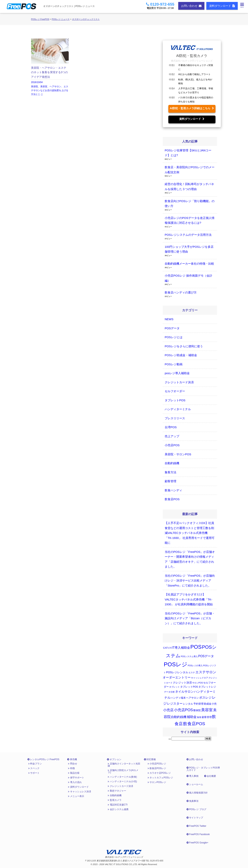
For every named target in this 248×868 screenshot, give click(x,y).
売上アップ (172, 436)
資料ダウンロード (222, 6)
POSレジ (176, 664)
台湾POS (171, 427)
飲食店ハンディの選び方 (181, 292)
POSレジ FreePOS (40, 19)
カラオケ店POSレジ (159, 773)
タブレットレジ (207, 687)
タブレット (174, 687)
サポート (34, 773)
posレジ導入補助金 (177, 373)
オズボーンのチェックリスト (86, 19)
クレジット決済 (182, 683)
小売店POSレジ (157, 764)
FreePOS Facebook (198, 834)
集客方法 (170, 472)
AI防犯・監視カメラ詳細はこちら (192, 108)
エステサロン (206, 672)
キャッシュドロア (200, 678)
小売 (214, 704)
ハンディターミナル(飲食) (122, 777)
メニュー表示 (76, 796)
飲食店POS (172, 499)
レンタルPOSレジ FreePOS (43, 759)
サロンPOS (198, 683)
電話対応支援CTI (118, 805)
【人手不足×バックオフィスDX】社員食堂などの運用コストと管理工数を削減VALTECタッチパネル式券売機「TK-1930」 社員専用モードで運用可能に (190, 533)
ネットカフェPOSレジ (160, 778)
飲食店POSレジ (157, 768)
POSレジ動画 (174, 364)
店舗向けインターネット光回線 (124, 765)
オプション (114, 759)
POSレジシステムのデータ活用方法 (188, 235)
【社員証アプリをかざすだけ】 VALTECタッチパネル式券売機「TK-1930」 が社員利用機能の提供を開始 (189, 599)
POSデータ (172, 328)
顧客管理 (170, 481)
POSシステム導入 (189, 656)
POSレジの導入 (195, 666)
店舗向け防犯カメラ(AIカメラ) (123, 771)
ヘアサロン (192, 698)
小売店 (168, 710)
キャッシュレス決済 (79, 792)
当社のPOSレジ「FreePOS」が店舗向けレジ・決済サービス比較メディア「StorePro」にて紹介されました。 (190, 581)
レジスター (175, 704)
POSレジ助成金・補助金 (181, 355)
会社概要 (210, 776)
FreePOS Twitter (196, 826)
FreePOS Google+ (197, 843)
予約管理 (198, 704)
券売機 (72, 759)
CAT (165, 648)
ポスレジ (205, 698)
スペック (34, 768)
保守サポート (76, 778)
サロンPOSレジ (157, 782)
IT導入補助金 (181, 648)
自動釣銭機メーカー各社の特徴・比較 (189, 264)
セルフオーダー (175, 391)
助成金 (208, 704)
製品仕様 (74, 773)
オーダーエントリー (177, 677)
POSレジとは (174, 337)
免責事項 (192, 801)
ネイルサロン (184, 692)
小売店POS (172, 445)
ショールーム (195, 784)
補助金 (192, 717)
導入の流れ (75, 782)
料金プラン (35, 764)
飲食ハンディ (173, 490)
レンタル (188, 704)
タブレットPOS (175, 400)
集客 (199, 717)
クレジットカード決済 (179, 382)
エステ (192, 672)
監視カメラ (115, 800)
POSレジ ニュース (61, 19)
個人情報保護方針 (197, 793)
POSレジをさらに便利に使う (184, 346)
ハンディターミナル (178, 409)
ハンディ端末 (178, 698)
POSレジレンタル (177, 672)
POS (196, 647)
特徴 (71, 768)
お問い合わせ (191, 6)
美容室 (207, 710)
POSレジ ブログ (196, 809)
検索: (170, 739)
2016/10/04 (50, 67)
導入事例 (192, 776)
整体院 (197, 710)
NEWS (169, 319)
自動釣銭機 (172, 463)
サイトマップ (195, 818)
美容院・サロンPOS (178, 454)
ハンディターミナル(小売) (122, 781)
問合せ (72, 764)
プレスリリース (175, 418)
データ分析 (169, 692)
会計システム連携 (118, 809)
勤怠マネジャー (117, 791)
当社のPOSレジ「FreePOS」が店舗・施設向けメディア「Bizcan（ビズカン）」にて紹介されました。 (190, 618)
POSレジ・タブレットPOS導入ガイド (203, 769)
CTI (170, 648)
